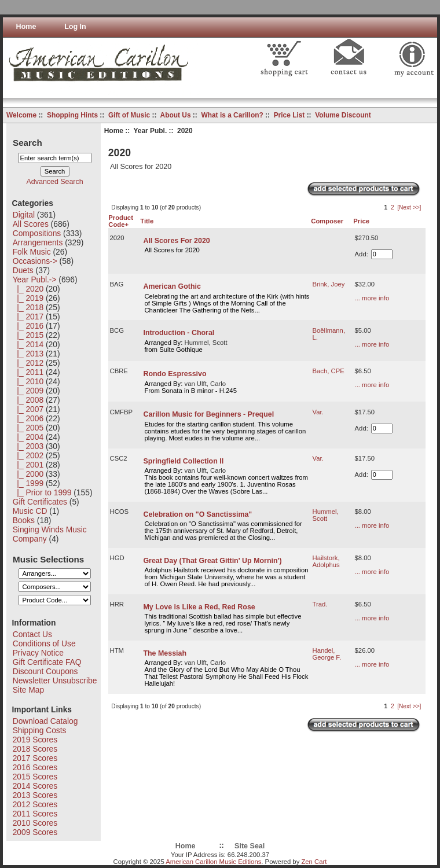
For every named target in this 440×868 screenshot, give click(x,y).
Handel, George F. (327, 654)
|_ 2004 (28, 437)
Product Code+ (121, 221)
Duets (23, 270)
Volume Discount (343, 115)
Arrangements (38, 242)
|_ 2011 (28, 372)
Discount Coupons (45, 671)
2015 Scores (35, 777)
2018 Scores (35, 749)
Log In (75, 27)
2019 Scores (35, 740)
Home (26, 27)
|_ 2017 (28, 317)
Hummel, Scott (326, 515)
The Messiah (165, 653)
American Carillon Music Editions (213, 862)
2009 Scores (35, 832)
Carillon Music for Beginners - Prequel (208, 414)
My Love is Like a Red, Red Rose (199, 607)
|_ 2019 (28, 298)
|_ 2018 (28, 307)
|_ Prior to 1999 (42, 492)
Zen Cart (314, 862)
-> (35, 279)
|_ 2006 (28, 418)
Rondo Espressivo (175, 374)
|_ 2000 (28, 474)
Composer (327, 221)
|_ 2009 (28, 391)
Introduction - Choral (179, 333)
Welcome (21, 115)
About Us (176, 115)
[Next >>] (409, 207)
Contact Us (32, 634)
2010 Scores (35, 823)
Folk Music (32, 252)
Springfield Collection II (183, 461)
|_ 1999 (28, 483)
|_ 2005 (28, 428)
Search (27, 142)
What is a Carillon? (232, 115)
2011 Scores (35, 814)
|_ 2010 (28, 381)
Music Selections (48, 559)
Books (24, 520)
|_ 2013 (28, 354)
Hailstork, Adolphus (326, 561)
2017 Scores (35, 758)
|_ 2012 (28, 363)
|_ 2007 (28, 409)
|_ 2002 (28, 455)
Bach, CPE (329, 371)
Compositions (37, 233)
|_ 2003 (28, 446)
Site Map (28, 690)
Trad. (320, 604)
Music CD (30, 511)
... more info (372, 298)
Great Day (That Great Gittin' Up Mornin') (212, 561)
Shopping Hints (72, 115)
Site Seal (250, 846)
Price (361, 221)
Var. (318, 412)
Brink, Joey (329, 284)
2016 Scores (35, 767)
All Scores (31, 224)
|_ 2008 (28, 400)
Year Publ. (151, 131)
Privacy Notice (38, 653)
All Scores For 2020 (176, 241)
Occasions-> (35, 261)
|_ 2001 (28, 465)
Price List (289, 115)
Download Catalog (45, 721)
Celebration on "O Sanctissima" (197, 514)
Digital (24, 215)
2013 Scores (35, 795)
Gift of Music (129, 115)
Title (147, 221)
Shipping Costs (40, 730)
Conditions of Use (44, 643)
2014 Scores (35, 786)
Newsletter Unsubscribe (55, 681)
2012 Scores (35, 804)
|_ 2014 (28, 344)
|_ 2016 (28, 326)
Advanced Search (55, 182)
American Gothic (172, 286)
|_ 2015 (28, 335)
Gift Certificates (40, 502)
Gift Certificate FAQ (47, 662)
